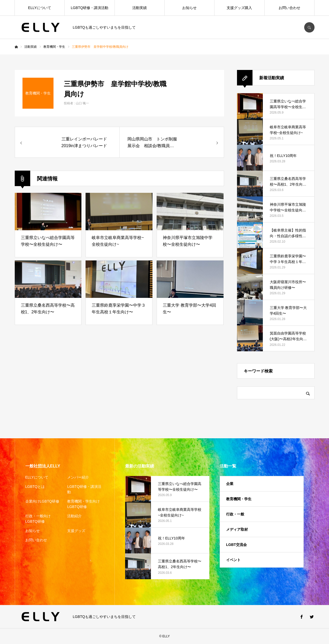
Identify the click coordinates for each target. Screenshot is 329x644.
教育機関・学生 (239, 499)
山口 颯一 (82, 103)
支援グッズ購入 (239, 8)
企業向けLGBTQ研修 (42, 501)
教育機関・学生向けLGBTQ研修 (83, 504)
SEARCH (309, 27)
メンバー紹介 (78, 477)
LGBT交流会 (236, 545)
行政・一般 (235, 514)
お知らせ (189, 8)
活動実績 (140, 8)
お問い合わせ (289, 8)
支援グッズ (76, 531)
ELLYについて (40, 8)
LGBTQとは (35, 487)
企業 (230, 484)
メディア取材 (237, 529)
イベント (233, 560)
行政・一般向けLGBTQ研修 (38, 519)
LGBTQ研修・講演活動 (90, 8)
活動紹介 (74, 516)
